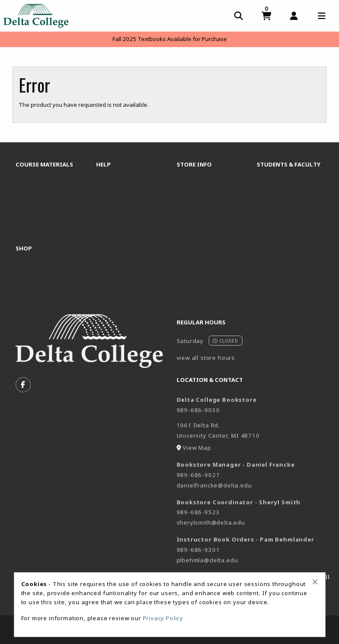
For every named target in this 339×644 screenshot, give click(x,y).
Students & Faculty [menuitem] (289, 164)
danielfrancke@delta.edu (214, 485)
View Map (197, 448)
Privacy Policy (163, 618)
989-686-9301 (198, 550)
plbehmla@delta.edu (207, 560)
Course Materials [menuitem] (44, 164)
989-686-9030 (198, 410)
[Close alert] (315, 582)
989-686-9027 (198, 475)
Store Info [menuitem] (194, 164)
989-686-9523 (198, 512)
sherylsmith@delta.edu (211, 522)
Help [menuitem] (103, 164)
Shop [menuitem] (24, 248)
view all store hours (206, 358)
